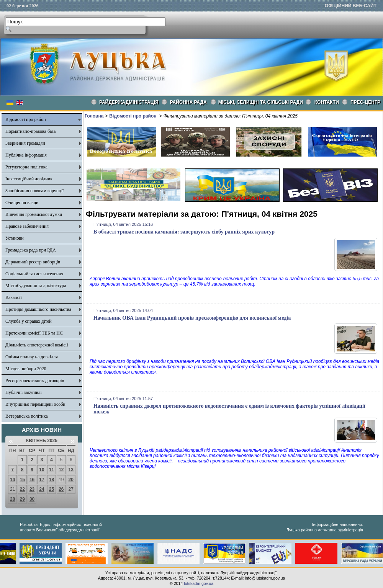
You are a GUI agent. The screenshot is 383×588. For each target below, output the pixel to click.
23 (32, 489)
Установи (15, 238)
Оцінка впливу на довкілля (32, 357)
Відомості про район (26, 119)
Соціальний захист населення (34, 274)
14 (12, 480)
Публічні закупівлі (24, 392)
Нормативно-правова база (30, 131)
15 (22, 480)
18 (52, 480)
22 (22, 489)
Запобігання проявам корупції (34, 191)
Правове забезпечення (27, 226)
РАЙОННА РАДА (188, 102)
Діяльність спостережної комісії (37, 345)
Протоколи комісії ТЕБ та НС (34, 333)
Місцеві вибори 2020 (26, 369)
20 (71, 480)
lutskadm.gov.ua (199, 583)
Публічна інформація (26, 155)
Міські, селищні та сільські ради (261, 102)
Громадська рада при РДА (31, 250)
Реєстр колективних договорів (35, 381)
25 (52, 489)
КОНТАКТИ (327, 102)
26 (61, 489)
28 (12, 499)
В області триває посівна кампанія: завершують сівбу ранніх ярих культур (184, 232)
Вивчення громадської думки (34, 214)
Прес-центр (365, 102)
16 (32, 480)
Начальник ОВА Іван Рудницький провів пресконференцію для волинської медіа (192, 318)
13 (71, 470)
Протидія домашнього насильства (38, 309)
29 (22, 499)
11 (52, 470)
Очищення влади (22, 203)
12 (61, 470)
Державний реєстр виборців (33, 262)
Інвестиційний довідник (29, 179)
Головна (94, 116)
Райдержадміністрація (129, 102)
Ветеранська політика (27, 416)
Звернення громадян (25, 143)
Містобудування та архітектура (36, 286)
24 (42, 489)
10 (42, 470)
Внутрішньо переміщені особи (35, 404)
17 (42, 480)
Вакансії (14, 297)
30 (32, 499)
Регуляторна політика (26, 167)
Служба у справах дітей (29, 321)
